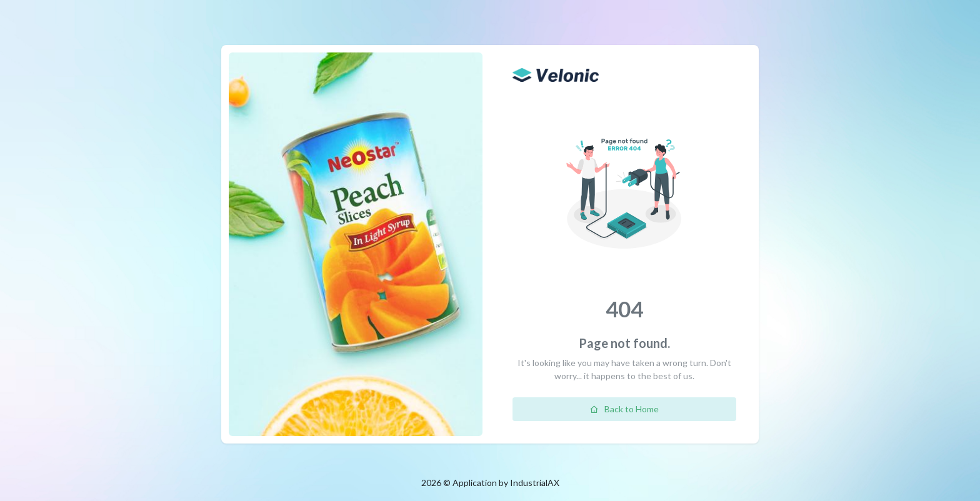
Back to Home (624, 409)
